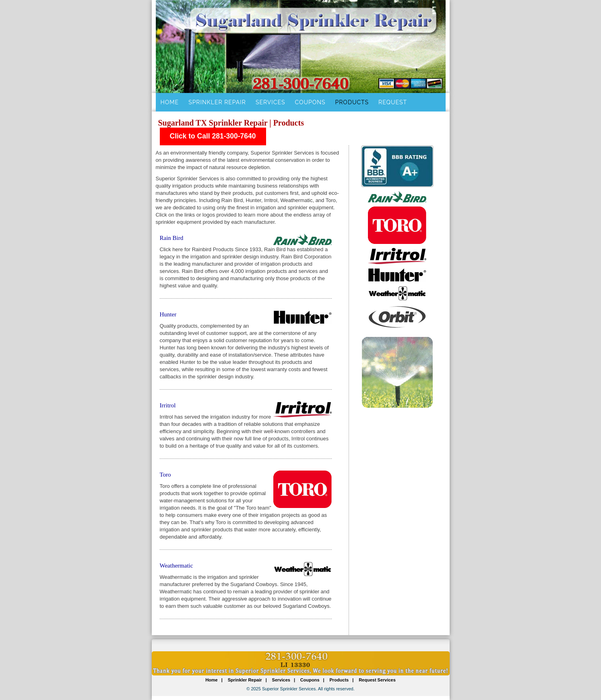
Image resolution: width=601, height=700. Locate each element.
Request (393, 102)
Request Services (377, 680)
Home (170, 102)
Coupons (310, 102)
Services (270, 102)
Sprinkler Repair (217, 102)
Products (352, 102)
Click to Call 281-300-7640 (213, 136)
